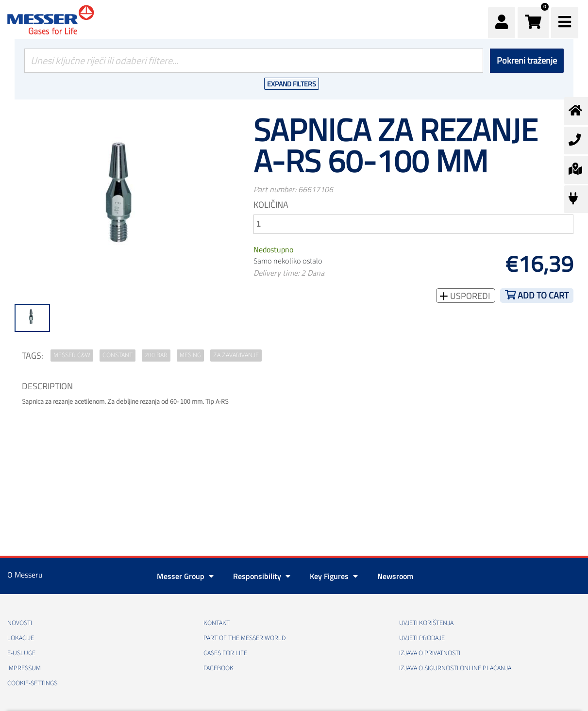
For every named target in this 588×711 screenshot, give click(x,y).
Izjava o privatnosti (430, 653)
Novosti (20, 623)
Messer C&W (72, 355)
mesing (190, 355)
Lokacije (21, 638)
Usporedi (469, 296)
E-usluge (21, 653)
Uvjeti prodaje (422, 638)
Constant (118, 355)
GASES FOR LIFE (225, 653)
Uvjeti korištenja (426, 623)
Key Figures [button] (334, 576)
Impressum (24, 668)
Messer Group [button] (185, 576)
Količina (271, 205)
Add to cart (543, 295)
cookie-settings (32, 683)
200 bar (156, 355)
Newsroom (395, 576)
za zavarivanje (236, 355)
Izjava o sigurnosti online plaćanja (455, 668)
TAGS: (33, 355)
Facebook (218, 668)
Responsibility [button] (262, 576)
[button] (533, 23)
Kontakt (217, 623)
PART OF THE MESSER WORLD (244, 638)
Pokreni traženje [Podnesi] (527, 60)
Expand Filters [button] (292, 84)
